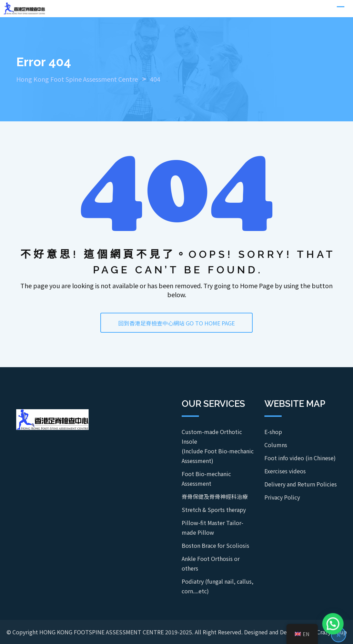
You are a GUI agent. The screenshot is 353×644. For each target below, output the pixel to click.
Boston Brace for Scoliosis (215, 545)
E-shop (273, 432)
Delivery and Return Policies (301, 484)
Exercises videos (285, 471)
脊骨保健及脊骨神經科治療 (215, 496)
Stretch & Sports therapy (214, 510)
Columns (276, 445)
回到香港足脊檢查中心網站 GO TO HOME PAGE (176, 323)
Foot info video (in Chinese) (300, 458)
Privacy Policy (282, 497)
